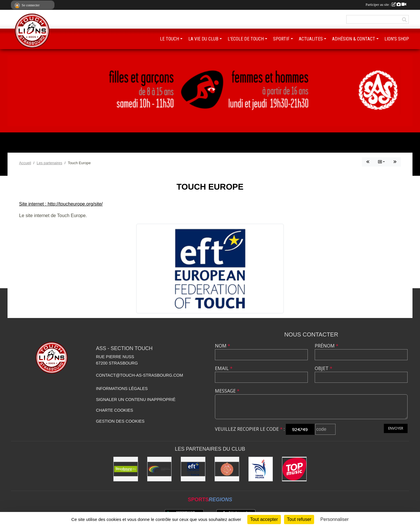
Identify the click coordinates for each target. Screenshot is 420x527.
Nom (223, 346)
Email (224, 368)
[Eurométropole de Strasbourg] (126, 469)
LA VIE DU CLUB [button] (203, 39)
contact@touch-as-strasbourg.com (140, 375)
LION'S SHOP (397, 39)
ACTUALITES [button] (311, 39)
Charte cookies (115, 410)
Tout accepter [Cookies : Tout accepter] (264, 519)
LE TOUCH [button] (170, 39)
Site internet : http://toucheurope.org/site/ (61, 204)
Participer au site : (386, 5)
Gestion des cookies (120, 421)
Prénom (327, 346)
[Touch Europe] (193, 469)
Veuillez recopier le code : (250, 429)
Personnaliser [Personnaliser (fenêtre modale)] (335, 519)
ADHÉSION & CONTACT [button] (354, 39)
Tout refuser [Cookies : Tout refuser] (299, 519)
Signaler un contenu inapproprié (136, 400)
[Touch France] (261, 469)
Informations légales (122, 389)
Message (227, 391)
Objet (324, 368)
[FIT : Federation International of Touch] (160, 469)
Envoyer (396, 428)
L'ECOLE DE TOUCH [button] (246, 39)
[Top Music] (294, 469)
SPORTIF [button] (281, 39)
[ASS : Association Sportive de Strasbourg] (227, 469)
